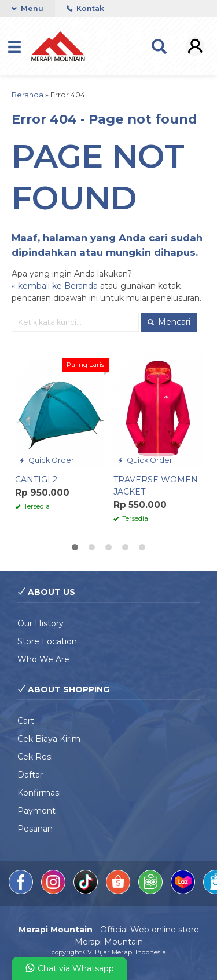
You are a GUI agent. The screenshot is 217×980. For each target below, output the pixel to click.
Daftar (30, 775)
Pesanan (35, 829)
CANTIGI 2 (36, 480)
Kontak (85, 8)
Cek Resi (35, 757)
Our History (41, 623)
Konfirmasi (39, 793)
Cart (26, 721)
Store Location (47, 641)
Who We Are (43, 659)
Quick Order (47, 460)
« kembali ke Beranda (55, 286)
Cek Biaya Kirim (49, 739)
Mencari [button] (169, 322)
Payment (36, 811)
